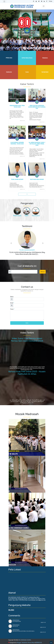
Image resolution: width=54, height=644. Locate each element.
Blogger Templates (22, 643)
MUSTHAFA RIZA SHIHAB (37, 179)
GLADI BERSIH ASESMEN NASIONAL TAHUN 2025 (17, 143)
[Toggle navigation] (4, 1)
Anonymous (16, 620)
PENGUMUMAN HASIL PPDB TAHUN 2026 (17, 106)
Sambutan (9, 72)
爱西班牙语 (39, 643)
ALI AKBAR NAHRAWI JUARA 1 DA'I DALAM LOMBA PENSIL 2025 (37, 144)
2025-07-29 (43, 627)
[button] (11, 243)
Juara (27, 72)
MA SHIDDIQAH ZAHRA (25, 640)
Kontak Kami (45, 72)
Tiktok (50, 1)
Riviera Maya (31, 643)
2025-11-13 (43, 622)
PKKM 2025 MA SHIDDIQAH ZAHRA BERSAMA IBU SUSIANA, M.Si (37, 107)
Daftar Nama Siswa (27, 58)
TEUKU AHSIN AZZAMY (17, 179)
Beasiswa (45, 58)
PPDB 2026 (9, 58)
